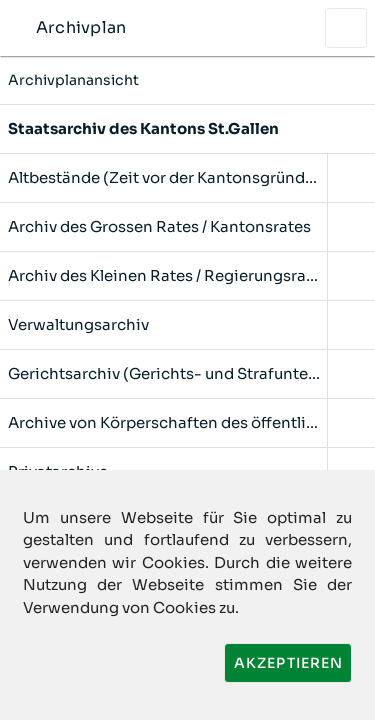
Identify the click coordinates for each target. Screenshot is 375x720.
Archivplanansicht (187, 80)
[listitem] (187, 129)
